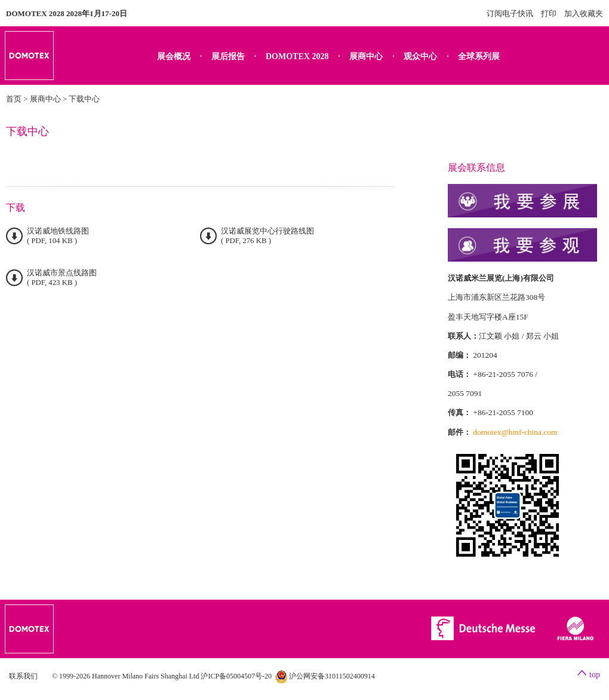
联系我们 (23, 676)
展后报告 (228, 56)
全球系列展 (479, 56)
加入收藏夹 (584, 13)
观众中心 (420, 56)
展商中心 (366, 56)
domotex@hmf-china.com (515, 432)
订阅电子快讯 (510, 13)
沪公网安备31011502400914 (325, 676)
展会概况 (174, 56)
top (595, 675)
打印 (549, 13)
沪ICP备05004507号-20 (236, 676)
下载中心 (84, 99)
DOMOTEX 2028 (297, 56)
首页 (14, 99)
